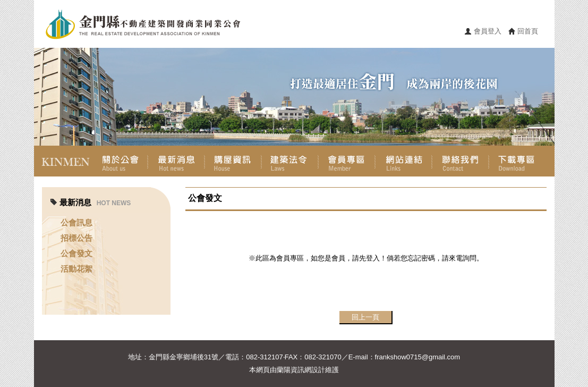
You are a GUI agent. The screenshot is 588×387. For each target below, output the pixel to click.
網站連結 (403, 161)
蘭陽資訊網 (294, 370)
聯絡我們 (460, 161)
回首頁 (528, 31)
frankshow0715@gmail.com (418, 357)
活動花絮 (76, 269)
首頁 (62, 161)
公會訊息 (76, 222)
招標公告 (76, 238)
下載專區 (517, 161)
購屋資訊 (233, 161)
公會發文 (76, 253)
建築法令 (290, 161)
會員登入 (488, 31)
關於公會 (119, 161)
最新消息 (176, 161)
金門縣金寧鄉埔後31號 (184, 357)
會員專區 (347, 161)
